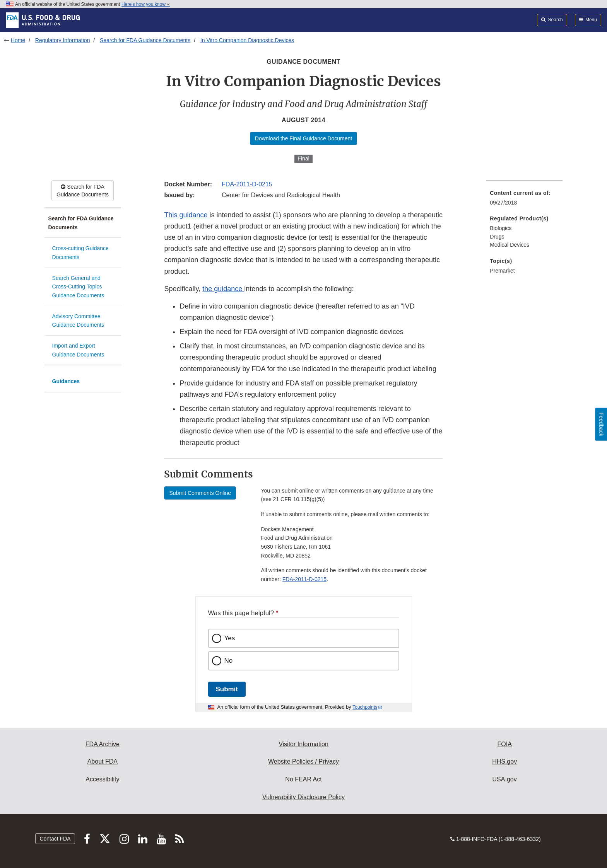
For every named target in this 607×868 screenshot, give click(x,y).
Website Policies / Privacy (303, 761)
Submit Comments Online (200, 493)
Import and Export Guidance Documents (78, 350)
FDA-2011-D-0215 (247, 184)
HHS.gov (504, 761)
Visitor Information (303, 744)
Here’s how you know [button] (146, 4)
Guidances (66, 381)
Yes (230, 638)
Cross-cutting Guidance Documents (80, 253)
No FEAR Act (303, 779)
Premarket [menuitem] (502, 271)
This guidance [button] (187, 215)
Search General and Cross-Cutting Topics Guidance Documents (78, 287)
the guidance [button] (223, 289)
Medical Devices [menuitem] (510, 245)
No (229, 661)
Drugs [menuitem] (497, 237)
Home (18, 40)
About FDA (103, 761)
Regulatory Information (63, 40)
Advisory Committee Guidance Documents (78, 321)
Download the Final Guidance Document (303, 138)
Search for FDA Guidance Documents (145, 40)
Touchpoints (365, 707)
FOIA (504, 744)
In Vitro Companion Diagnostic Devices (247, 40)
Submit (227, 689)
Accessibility (102, 779)
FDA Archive (103, 744)
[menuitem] (524, 200)
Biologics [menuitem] (501, 228)
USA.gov (505, 779)
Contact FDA (55, 839)
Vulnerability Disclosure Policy (303, 797)
